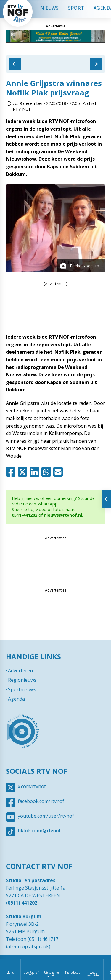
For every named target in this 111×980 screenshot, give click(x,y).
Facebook (12, 472)
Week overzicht (93, 974)
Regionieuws (22, 680)
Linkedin (36, 472)
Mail (59, 472)
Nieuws (49, 8)
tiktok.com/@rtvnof (39, 831)
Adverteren (20, 671)
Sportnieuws (22, 689)
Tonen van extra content (107, 499)
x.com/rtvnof (32, 786)
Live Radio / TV (31, 974)
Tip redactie (73, 972)
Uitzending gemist (52, 974)
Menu (10, 972)
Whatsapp (47, 472)
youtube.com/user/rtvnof (46, 816)
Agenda (16, 699)
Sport (76, 8)
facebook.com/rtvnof (41, 801)
